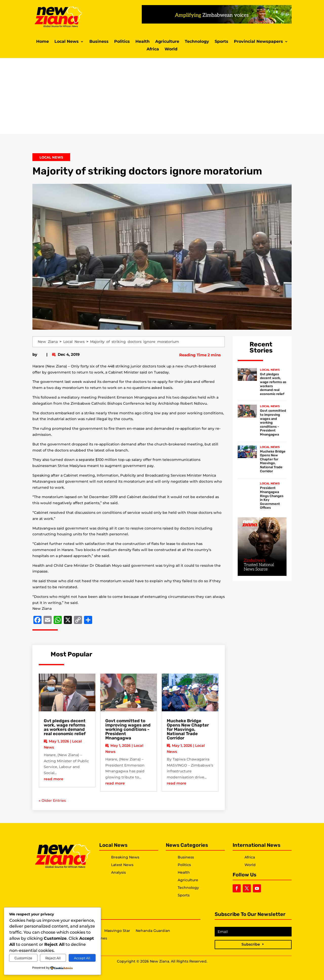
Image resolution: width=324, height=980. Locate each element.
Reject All (53, 958)
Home (43, 42)
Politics (122, 42)
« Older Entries (52, 800)
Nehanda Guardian (153, 931)
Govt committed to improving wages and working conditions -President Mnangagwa (128, 729)
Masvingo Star (117, 931)
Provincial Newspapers (258, 42)
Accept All (82, 958)
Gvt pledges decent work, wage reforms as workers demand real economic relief (65, 727)
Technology (197, 42)
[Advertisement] (162, 96)
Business (99, 42)
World (171, 49)
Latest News (122, 865)
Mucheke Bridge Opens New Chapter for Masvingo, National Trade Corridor (188, 729)
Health (143, 42)
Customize (23, 958)
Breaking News (125, 857)
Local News (67, 42)
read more (54, 779)
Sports (221, 42)
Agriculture (167, 42)
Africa (153, 49)
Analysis (118, 872)
